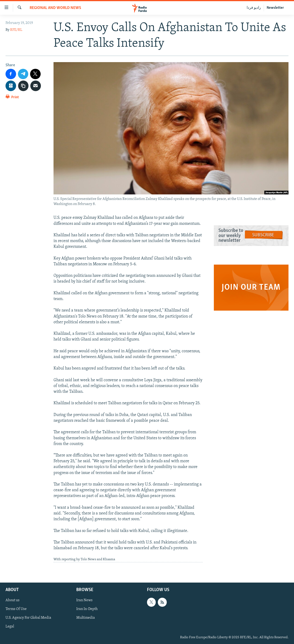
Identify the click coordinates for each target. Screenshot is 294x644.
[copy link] (23, 86)
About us (13, 600)
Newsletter (275, 8)
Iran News (84, 600)
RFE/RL (16, 30)
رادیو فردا (254, 8)
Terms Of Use (16, 609)
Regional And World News (55, 8)
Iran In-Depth (87, 609)
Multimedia (86, 618)
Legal (10, 627)
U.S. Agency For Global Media (28, 618)
